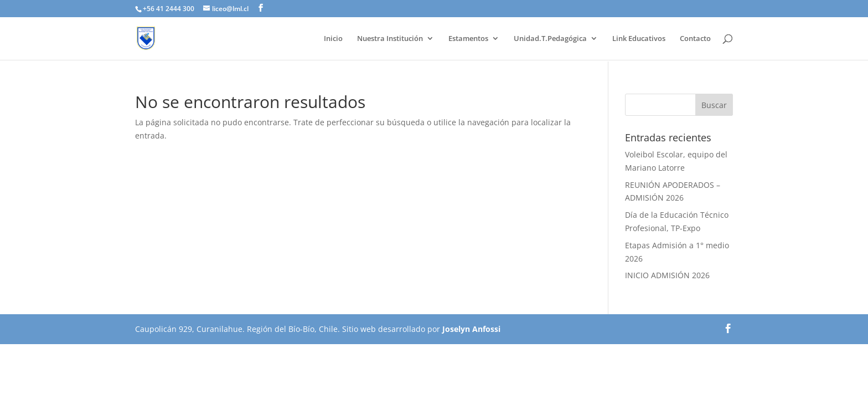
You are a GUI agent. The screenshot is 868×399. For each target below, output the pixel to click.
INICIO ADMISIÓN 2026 (667, 275)
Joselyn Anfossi (471, 329)
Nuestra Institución (390, 39)
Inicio (333, 39)
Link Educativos (639, 39)
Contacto (695, 39)
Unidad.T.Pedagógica (550, 39)
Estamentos (468, 39)
